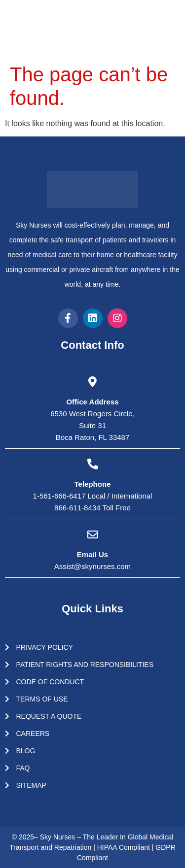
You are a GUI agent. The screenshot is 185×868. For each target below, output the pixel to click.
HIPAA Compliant (125, 847)
